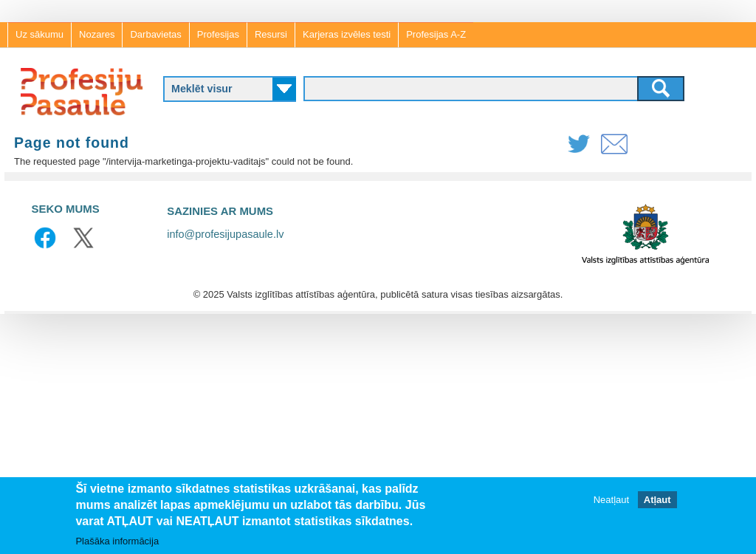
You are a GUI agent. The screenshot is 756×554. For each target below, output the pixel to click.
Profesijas (218, 34)
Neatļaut (611, 500)
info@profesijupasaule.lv (225, 234)
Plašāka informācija (117, 542)
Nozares (97, 34)
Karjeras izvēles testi (347, 34)
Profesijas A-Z (436, 34)
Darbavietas (155, 34)
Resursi (271, 34)
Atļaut (657, 500)
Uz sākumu (39, 34)
